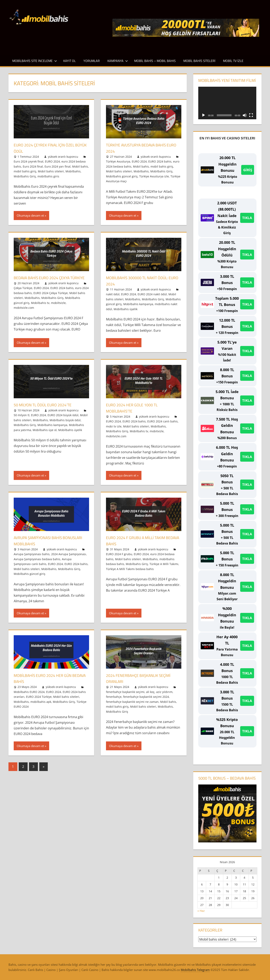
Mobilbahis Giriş (25, 176)
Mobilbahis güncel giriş (122, 176)
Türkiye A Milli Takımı (164, 569)
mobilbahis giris (48, 176)
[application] (227, 103)
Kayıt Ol (70, 61)
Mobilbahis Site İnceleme (35, 61)
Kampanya (118, 61)
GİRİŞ (248, 170)
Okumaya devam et (30, 215)
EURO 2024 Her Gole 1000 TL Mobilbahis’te (135, 413)
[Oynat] (204, 115)
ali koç (150, 697)
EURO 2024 (52, 161)
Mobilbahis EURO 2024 (29, 697)
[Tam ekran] (251, 115)
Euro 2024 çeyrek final (29, 161)
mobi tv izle (114, 431)
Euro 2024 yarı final (58, 166)
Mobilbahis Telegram (195, 970)
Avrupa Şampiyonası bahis (32, 559)
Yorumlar (92, 61)
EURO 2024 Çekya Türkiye (51, 299)
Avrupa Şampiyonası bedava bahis (37, 564)
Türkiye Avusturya (118, 161)
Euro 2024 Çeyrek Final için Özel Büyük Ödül (49, 148)
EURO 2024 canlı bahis (163, 426)
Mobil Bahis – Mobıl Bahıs (155, 61)
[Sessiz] (245, 115)
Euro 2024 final (33, 166)
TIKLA (247, 218)
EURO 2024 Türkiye (39, 702)
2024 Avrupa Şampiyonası (69, 559)
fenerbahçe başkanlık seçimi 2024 (146, 702)
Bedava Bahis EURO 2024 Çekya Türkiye (46, 281)
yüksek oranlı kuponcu (63, 157)
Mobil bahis (80, 166)
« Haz (201, 911)
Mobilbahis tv (40, 309)
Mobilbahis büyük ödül (65, 425)
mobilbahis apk (41, 707)
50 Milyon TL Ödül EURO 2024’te (47, 410)
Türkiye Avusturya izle (154, 176)
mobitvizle (157, 436)
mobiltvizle (58, 309)
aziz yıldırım (164, 697)
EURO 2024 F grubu (119, 559)
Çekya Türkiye (23, 294)
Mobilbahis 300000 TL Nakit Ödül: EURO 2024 (142, 281)
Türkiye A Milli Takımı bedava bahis (130, 574)
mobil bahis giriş (25, 171)
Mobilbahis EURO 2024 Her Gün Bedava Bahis (47, 683)
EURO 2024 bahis (160, 161)
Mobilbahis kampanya (138, 304)
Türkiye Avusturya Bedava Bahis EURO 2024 (141, 148)
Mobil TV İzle (233, 61)
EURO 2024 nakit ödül (152, 294)
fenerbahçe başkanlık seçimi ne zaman (132, 707)
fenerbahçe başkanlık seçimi (125, 697)
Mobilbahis (73, 171)
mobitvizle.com (24, 314)
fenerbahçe (114, 702)
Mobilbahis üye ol (45, 435)
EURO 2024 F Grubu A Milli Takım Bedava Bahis (140, 546)
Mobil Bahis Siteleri (199, 61)
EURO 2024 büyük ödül (63, 420)
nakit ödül (113, 294)
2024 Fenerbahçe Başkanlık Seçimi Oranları (143, 683)
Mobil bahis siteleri (51, 171)
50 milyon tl (22, 420)
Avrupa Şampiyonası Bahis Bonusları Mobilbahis (42, 546)
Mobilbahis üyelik (126, 309)
